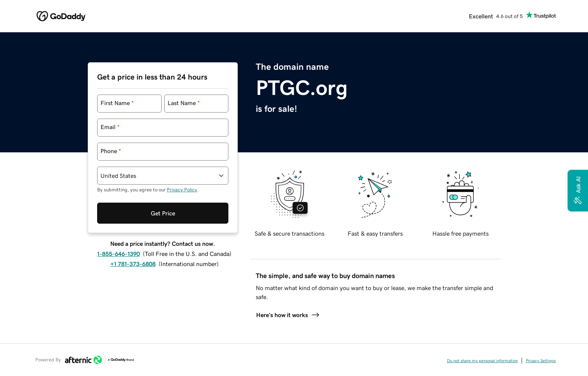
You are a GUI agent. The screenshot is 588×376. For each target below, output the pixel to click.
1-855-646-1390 (118, 254)
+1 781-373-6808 (133, 264)
